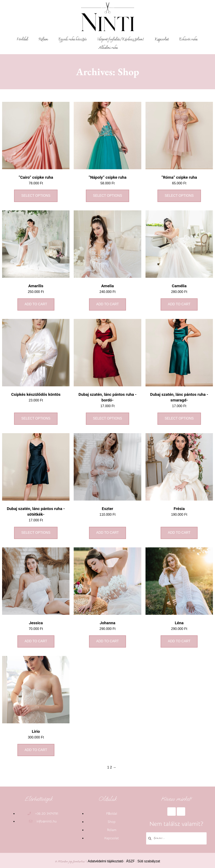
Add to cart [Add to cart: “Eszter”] (107, 533)
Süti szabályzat (149, 861)
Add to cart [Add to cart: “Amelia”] (107, 304)
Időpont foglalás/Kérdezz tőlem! (121, 39)
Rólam (43, 39)
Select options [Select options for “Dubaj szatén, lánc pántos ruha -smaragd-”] (179, 418)
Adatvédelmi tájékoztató (106, 861)
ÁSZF (130, 861)
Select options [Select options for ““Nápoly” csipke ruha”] (107, 196)
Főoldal (22, 39)
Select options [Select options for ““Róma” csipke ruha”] (179, 196)
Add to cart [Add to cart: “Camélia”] (179, 304)
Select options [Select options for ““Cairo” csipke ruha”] (36, 196)
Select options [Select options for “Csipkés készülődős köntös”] (36, 418)
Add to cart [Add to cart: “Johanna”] (107, 641)
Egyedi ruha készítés (73, 39)
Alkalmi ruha (108, 48)
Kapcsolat (162, 39)
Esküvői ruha (188, 39)
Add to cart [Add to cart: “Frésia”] (179, 533)
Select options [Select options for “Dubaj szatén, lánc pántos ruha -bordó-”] (107, 418)
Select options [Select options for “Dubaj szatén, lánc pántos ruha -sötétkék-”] (36, 533)
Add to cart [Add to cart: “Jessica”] (36, 641)
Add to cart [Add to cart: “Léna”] (179, 641)
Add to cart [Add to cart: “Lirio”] (36, 750)
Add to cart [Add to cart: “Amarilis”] (36, 304)
